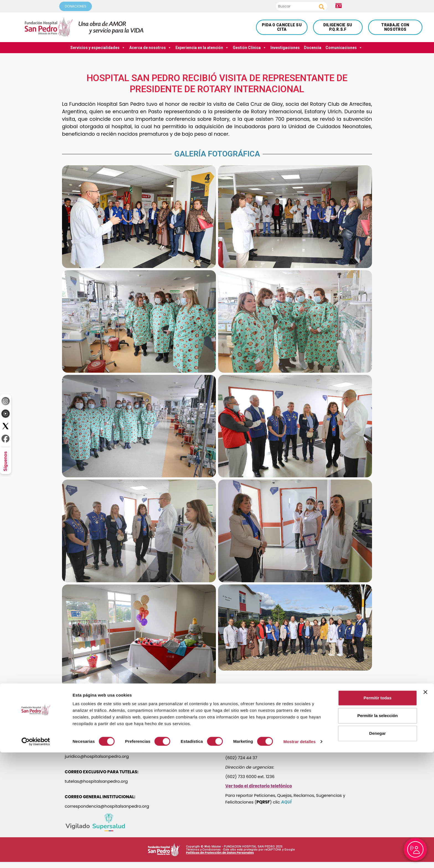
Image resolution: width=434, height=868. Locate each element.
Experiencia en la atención (202, 48)
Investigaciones (285, 48)
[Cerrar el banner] (425, 808)
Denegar (378, 849)
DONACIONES (76, 6)
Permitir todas (377, 813)
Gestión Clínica (250, 48)
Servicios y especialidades (98, 48)
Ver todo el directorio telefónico (259, 786)
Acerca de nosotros (150, 48)
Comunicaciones (344, 48)
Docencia (313, 48)
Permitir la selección (378, 831)
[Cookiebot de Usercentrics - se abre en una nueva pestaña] (36, 857)
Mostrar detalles (300, 857)
